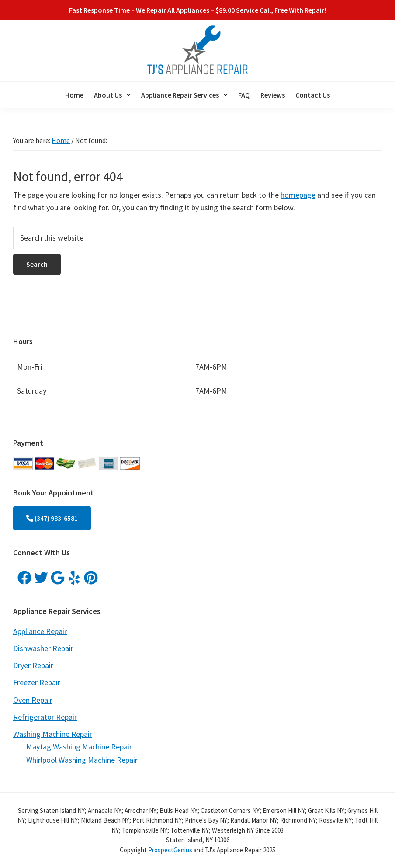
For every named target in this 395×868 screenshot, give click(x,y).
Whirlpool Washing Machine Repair (82, 760)
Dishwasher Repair (43, 648)
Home (74, 95)
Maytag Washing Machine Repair (79, 747)
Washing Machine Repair (53, 734)
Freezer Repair (37, 682)
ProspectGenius (170, 850)
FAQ (244, 95)
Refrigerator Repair (45, 717)
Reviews (273, 95)
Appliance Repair (40, 631)
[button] (112, 95)
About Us (112, 95)
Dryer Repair (33, 665)
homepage (298, 195)
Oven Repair (33, 700)
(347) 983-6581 (52, 518)
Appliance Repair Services (184, 95)
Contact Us (313, 95)
